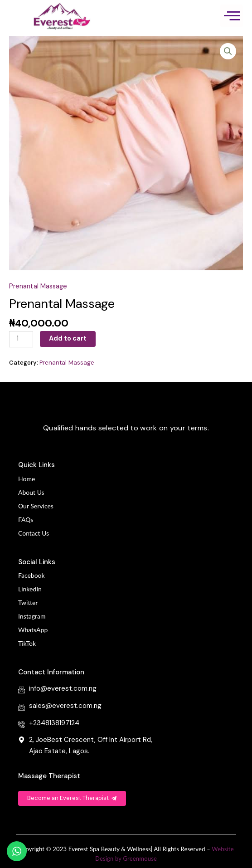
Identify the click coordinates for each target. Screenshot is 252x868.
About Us (31, 492)
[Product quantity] (21, 339)
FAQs (26, 519)
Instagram (32, 616)
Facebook (31, 575)
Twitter (28, 602)
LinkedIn (30, 589)
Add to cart (68, 339)
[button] (228, 51)
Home (27, 479)
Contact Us (34, 533)
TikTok (27, 643)
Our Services (36, 506)
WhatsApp (33, 630)
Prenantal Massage (38, 286)
